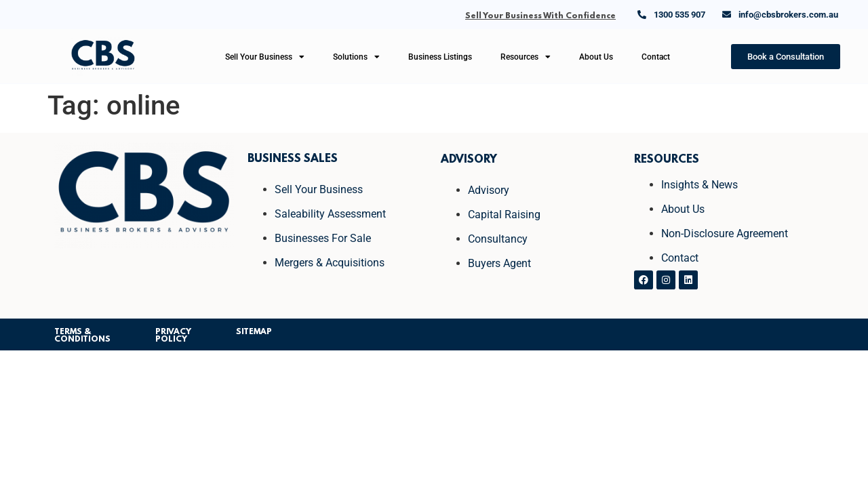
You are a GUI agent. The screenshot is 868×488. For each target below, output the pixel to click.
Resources (526, 57)
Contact (656, 57)
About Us (596, 57)
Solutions (356, 57)
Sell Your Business (265, 57)
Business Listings (440, 57)
